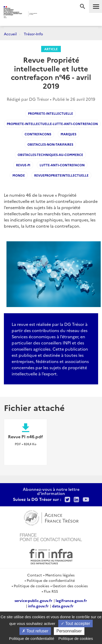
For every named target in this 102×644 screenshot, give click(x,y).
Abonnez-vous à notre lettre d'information (51, 491)
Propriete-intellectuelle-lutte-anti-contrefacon (52, 124)
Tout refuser (35, 631)
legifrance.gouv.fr (71, 600)
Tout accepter (75, 624)
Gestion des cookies (70, 586)
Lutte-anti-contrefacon (62, 165)
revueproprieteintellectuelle (61, 175)
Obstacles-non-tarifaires (50, 144)
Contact (35, 575)
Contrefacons (38, 134)
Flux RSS (51, 591)
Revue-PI (23, 165)
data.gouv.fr (63, 606)
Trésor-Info (33, 34)
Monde (19, 175)
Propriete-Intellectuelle (50, 113)
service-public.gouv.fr (33, 600)
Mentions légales (60, 575)
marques (68, 134)
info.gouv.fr (38, 606)
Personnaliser (69, 631)
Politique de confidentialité (51, 580)
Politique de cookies (31, 586)
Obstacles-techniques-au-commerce (50, 155)
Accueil (10, 34)
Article (51, 49)
